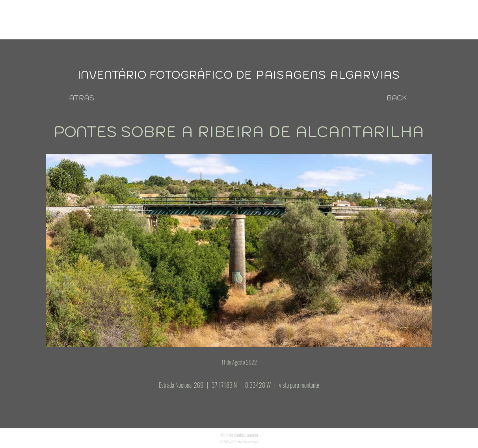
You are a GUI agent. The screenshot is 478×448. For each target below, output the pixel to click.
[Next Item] (420, 290)
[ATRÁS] (82, 98)
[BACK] (397, 98)
